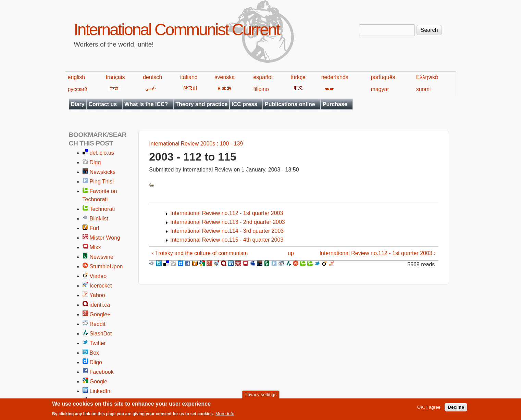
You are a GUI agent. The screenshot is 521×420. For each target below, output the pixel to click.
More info (225, 415)
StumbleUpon (106, 266)
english (77, 77)
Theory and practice (201, 104)
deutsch (152, 77)
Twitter (98, 343)
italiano (189, 77)
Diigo (96, 362)
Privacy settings (260, 396)
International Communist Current (177, 30)
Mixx (95, 247)
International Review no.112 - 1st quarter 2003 (227, 213)
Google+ (100, 314)
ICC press (244, 104)
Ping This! (102, 182)
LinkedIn (100, 391)
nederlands (335, 77)
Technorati (102, 209)
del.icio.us (102, 153)
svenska (225, 77)
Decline (456, 409)
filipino (261, 89)
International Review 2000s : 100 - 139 (196, 144)
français (115, 77)
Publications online (290, 104)
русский (78, 89)
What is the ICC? (146, 104)
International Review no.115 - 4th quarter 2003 (227, 240)
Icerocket (101, 286)
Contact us (103, 104)
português (383, 77)
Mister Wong (105, 238)
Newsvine (102, 257)
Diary (78, 104)
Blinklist (99, 219)
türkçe (298, 77)
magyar (380, 89)
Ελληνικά (427, 77)
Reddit (98, 324)
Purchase (335, 104)
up (291, 253)
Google (99, 381)
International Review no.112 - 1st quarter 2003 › (378, 253)
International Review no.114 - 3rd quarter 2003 (227, 231)
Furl (95, 228)
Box (95, 353)
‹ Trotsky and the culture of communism (200, 253)
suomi (424, 89)
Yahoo (97, 295)
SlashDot (101, 334)
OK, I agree (429, 409)
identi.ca (100, 305)
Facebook (102, 372)
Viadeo (98, 276)
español (263, 77)
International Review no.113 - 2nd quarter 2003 (227, 222)
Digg (95, 162)
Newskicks (103, 172)
